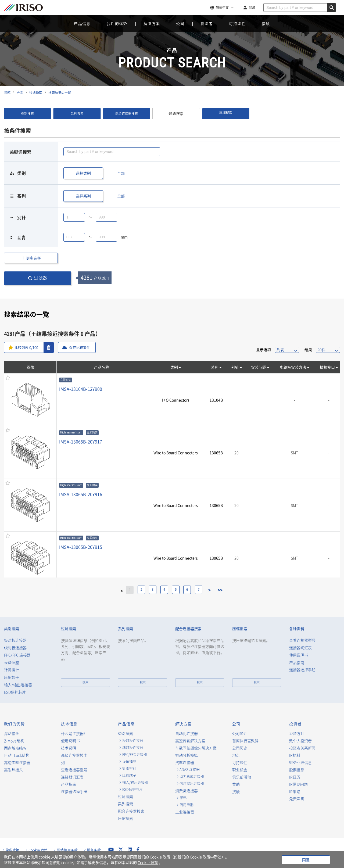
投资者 (207, 23)
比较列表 (27, 347)
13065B (216, 453)
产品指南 (297, 663)
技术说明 (69, 748)
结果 (308, 350)
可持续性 (237, 23)
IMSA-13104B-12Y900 (81, 389)
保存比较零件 (83, 347)
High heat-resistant (71, 433)
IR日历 (295, 777)
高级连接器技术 (74, 755)
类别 (174, 367)
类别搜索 (27, 113)
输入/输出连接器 (18, 685)
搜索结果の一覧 (60, 93)
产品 (20, 93)
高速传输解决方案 (190, 741)
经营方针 (297, 733)
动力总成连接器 (192, 776)
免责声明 (297, 799)
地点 (236, 755)
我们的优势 (117, 23)
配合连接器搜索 (127, 113)
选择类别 (83, 173)
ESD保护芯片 (15, 692)
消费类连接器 (187, 791)
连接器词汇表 (300, 648)
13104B (216, 400)
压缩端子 (12, 677)
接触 (266, 23)
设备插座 (12, 663)
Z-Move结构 (14, 741)
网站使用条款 (67, 850)
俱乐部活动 (242, 777)
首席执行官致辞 (245, 741)
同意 (306, 860)
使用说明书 (299, 655)
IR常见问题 (298, 784)
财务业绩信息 (300, 762)
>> (227, 590)
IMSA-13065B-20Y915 (81, 547)
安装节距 (259, 367)
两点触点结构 (15, 748)
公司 (180, 23)
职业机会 (240, 770)
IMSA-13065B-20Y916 (81, 494)
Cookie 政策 (38, 850)
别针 (235, 367)
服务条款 (94, 850)
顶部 (7, 93)
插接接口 (327, 367)
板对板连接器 (15, 640)
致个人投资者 (300, 741)
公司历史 (240, 748)
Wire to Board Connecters (176, 453)
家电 (183, 798)
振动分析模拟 (187, 755)
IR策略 (295, 791)
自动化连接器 (187, 733)
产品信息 (82, 23)
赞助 (236, 784)
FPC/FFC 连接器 (17, 655)
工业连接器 (185, 812)
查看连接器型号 (302, 640)
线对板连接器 (15, 648)
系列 (215, 367)
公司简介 (240, 733)
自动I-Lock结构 (17, 755)
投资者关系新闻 (302, 748)
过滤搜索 (36, 93)
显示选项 (264, 350)
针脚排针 (12, 670)
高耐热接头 (13, 770)
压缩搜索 (226, 113)
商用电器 (187, 805)
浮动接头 (12, 733)
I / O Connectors (176, 400)
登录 (252, 7)
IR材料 (295, 755)
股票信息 (297, 770)
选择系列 (83, 196)
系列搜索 (77, 113)
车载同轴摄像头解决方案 (196, 748)
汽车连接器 (185, 762)
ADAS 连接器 (190, 769)
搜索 (85, 682)
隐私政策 (12, 850)
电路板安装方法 (293, 367)
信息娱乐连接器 (192, 783)
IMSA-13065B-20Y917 (81, 442)
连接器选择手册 (302, 670)
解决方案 (152, 23)
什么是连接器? (73, 733)
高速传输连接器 (17, 762)
